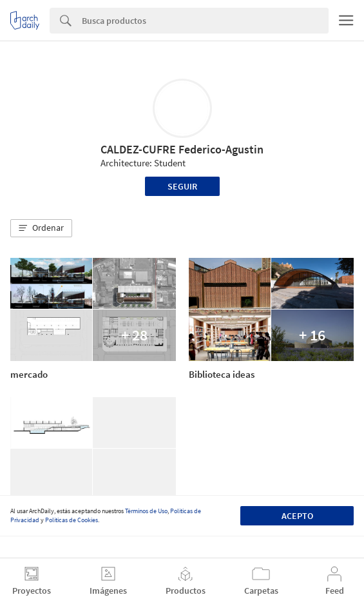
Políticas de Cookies (72, 520)
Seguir (182, 186)
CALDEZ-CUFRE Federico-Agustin (182, 149)
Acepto (297, 516)
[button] (41, 228)
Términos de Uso (146, 511)
